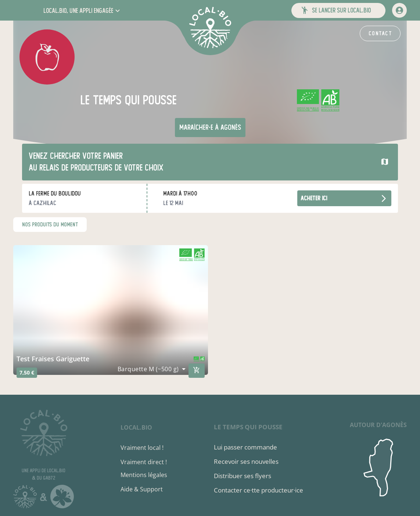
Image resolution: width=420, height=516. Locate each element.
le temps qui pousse (248, 427)
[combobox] (152, 369)
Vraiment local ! (142, 448)
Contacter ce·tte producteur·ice (259, 490)
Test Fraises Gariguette (53, 359)
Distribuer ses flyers (243, 476)
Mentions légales (144, 475)
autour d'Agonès (378, 425)
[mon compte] (399, 10)
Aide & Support (142, 489)
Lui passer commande (245, 447)
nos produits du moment (50, 225)
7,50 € (27, 372)
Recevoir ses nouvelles (246, 461)
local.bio (136, 427)
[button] (82, 10)
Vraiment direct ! (144, 462)
